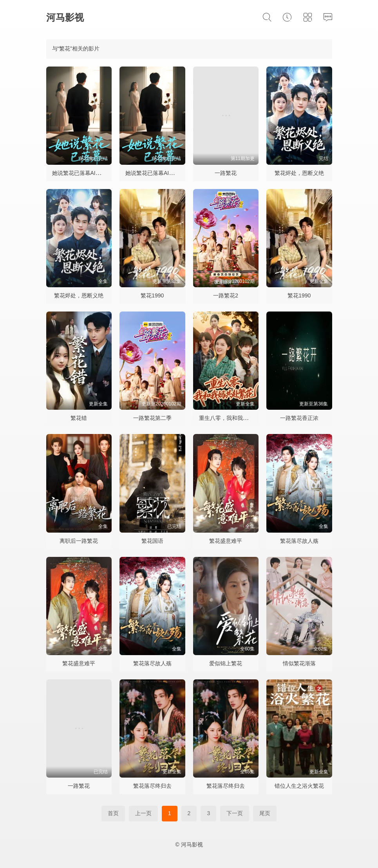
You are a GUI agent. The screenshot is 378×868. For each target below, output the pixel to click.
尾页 (265, 813)
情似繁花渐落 (299, 663)
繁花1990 (152, 295)
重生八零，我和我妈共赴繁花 (235, 418)
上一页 (143, 813)
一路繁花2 (226, 295)
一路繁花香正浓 (299, 418)
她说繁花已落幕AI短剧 (79, 173)
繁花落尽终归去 (152, 786)
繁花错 (79, 418)
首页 (113, 813)
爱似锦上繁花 (226, 663)
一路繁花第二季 (152, 418)
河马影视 (65, 17)
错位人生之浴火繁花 (299, 786)
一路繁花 (226, 173)
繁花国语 (152, 541)
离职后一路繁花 (79, 541)
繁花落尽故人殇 (299, 541)
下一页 (235, 813)
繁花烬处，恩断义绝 (299, 173)
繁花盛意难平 (226, 541)
